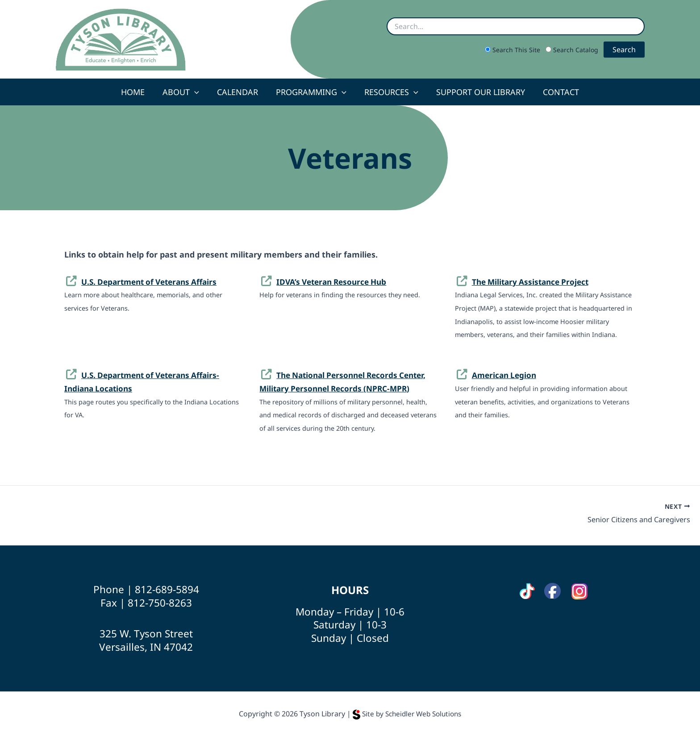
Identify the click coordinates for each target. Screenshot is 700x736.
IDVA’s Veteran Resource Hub (335, 282)
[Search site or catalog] (516, 26)
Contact (556, 92)
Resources (390, 92)
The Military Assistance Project (533, 282)
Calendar (239, 92)
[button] (198, 92)
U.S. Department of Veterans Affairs (154, 282)
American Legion (506, 375)
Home (138, 92)
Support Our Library (477, 92)
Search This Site (513, 50)
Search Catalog (572, 50)
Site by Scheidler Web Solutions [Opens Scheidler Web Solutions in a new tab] (407, 713)
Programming (311, 92)
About (184, 92)
